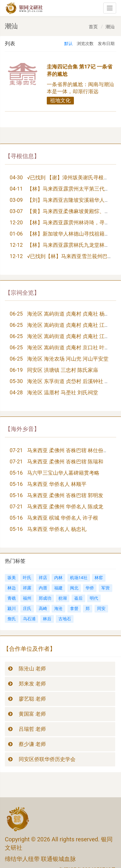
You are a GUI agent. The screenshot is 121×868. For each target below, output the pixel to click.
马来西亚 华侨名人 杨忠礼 (57, 529)
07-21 (16, 450)
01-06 (16, 234)
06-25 (16, 314)
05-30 (16, 381)
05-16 (16, 473)
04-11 (16, 189)
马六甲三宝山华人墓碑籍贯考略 (63, 473)
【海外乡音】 (22, 429)
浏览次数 (85, 44)
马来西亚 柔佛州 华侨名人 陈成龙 (65, 507)
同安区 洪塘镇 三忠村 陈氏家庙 (63, 370)
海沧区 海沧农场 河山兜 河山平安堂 (68, 359)
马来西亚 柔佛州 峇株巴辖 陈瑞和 (65, 462)
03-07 (16, 211)
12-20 (16, 223)
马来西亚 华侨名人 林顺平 (57, 484)
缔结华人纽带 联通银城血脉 (40, 859)
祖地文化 (60, 100)
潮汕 (110, 27)
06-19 (16, 370)
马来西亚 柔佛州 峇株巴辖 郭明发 (65, 495)
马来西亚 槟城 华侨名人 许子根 (63, 518)
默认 (68, 44)
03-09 (16, 200)
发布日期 (106, 44)
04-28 (16, 393)
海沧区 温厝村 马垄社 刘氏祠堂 (63, 393)
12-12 (16, 245)
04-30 (16, 178)
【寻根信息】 (22, 156)
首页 (93, 27)
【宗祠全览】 (22, 293)
